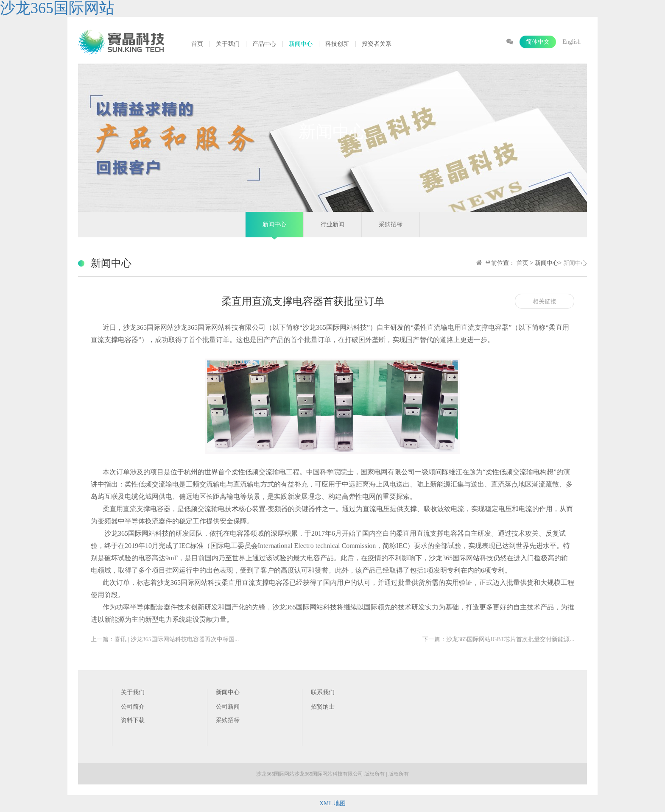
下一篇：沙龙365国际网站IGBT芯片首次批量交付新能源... (498, 639)
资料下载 (133, 720)
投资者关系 (377, 44)
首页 (197, 44)
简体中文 (538, 42)
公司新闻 (228, 707)
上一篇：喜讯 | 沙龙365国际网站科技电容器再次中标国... (165, 639)
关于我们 (228, 44)
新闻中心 (301, 44)
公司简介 (133, 707)
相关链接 (545, 302)
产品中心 (264, 44)
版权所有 (399, 774)
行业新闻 (332, 224)
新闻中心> (549, 263)
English (571, 42)
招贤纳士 (323, 707)
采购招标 (391, 224)
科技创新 (337, 44)
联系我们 (323, 692)
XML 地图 (332, 803)
